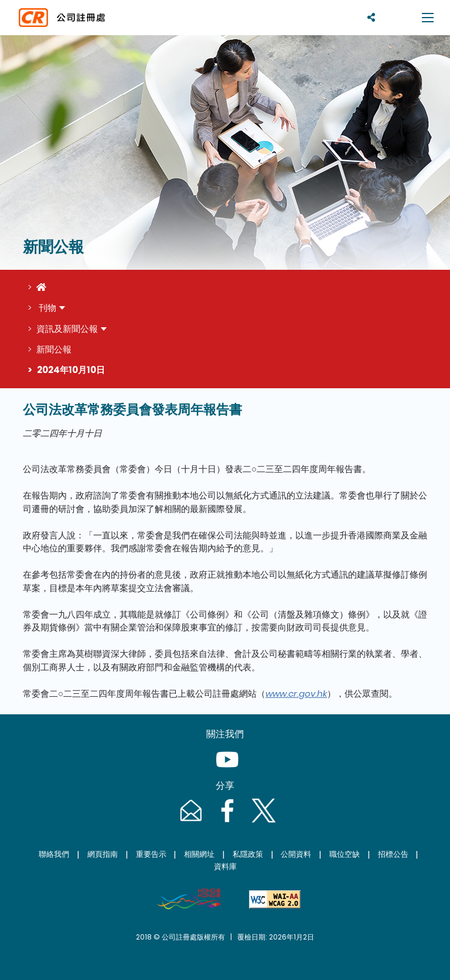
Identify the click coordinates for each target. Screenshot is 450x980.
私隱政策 (248, 854)
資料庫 (225, 867)
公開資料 (296, 854)
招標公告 (393, 854)
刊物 (46, 308)
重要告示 (151, 854)
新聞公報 (54, 349)
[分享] (371, 17)
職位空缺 (345, 854)
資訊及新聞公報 (67, 329)
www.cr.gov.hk (296, 694)
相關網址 (199, 854)
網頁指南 (103, 854)
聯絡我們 (54, 854)
